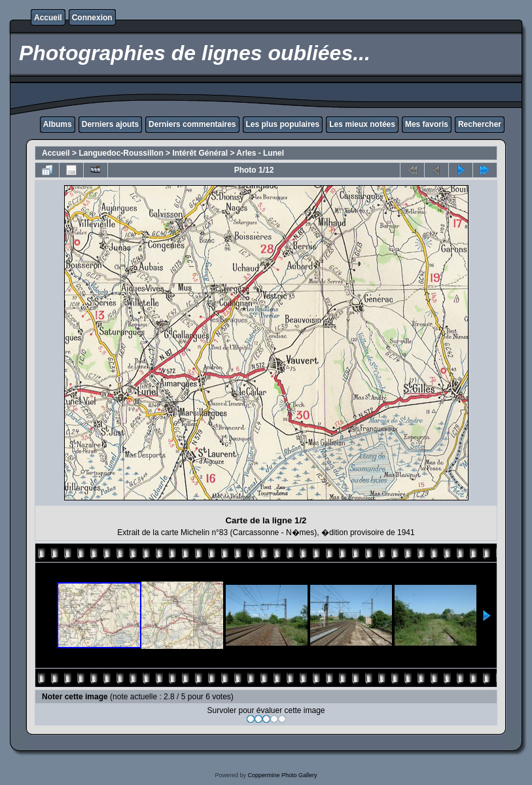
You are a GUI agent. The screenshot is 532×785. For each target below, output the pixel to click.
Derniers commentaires (192, 124)
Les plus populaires (283, 124)
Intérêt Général (200, 153)
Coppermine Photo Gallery (282, 775)
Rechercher (480, 124)
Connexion (92, 18)
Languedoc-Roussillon (121, 153)
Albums (58, 124)
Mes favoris (427, 124)
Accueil (48, 18)
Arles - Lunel (260, 153)
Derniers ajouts (110, 124)
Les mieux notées (362, 124)
